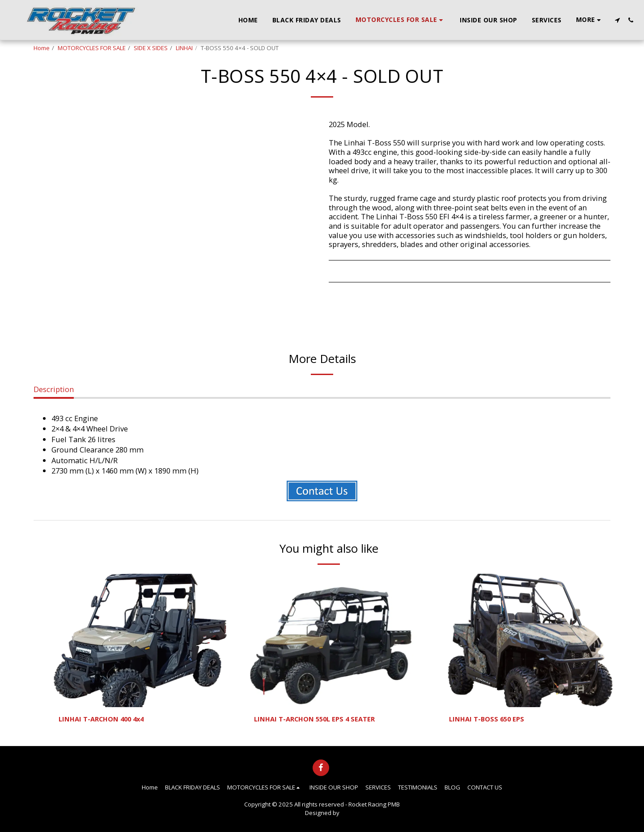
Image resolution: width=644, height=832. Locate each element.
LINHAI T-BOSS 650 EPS (489, 719)
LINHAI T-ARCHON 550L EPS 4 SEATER (320, 719)
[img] (140, 640)
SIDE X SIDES (151, 48)
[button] (617, 20)
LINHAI (184, 48)
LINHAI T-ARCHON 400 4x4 (105, 719)
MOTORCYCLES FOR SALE (92, 48)
